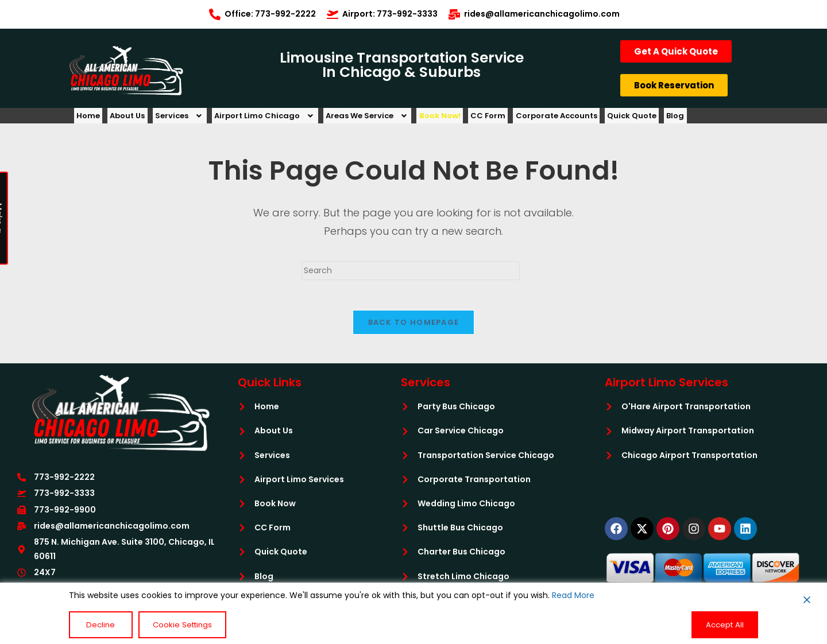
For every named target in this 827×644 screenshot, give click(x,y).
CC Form (531, 119)
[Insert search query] (411, 276)
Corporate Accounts (606, 119)
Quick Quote (688, 119)
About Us (138, 119)
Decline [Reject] (95, 625)
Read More (573, 596)
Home (92, 119)
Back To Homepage (414, 332)
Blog (738, 119)
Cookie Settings (170, 625)
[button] (196, 119)
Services (196, 119)
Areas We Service (397, 119)
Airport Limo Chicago (288, 119)
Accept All (726, 625)
